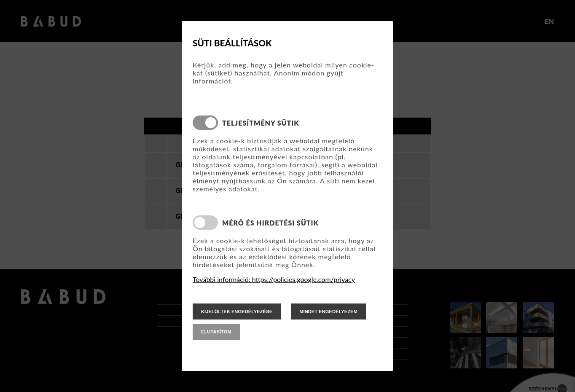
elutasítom (216, 332)
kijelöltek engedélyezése (237, 311)
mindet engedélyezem (328, 311)
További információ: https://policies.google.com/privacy (274, 279)
